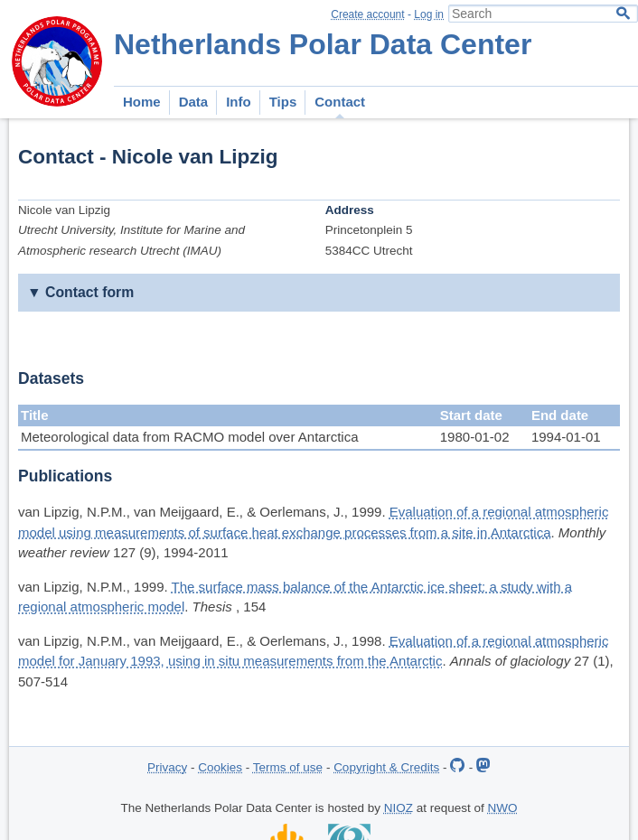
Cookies (220, 767)
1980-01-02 (475, 437)
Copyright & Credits (386, 767)
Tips (283, 102)
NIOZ (399, 808)
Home (142, 102)
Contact (340, 102)
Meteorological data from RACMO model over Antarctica (189, 437)
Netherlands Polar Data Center (323, 44)
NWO (503, 808)
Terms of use (288, 767)
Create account (367, 14)
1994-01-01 (566, 437)
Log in (429, 14)
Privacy (167, 767)
